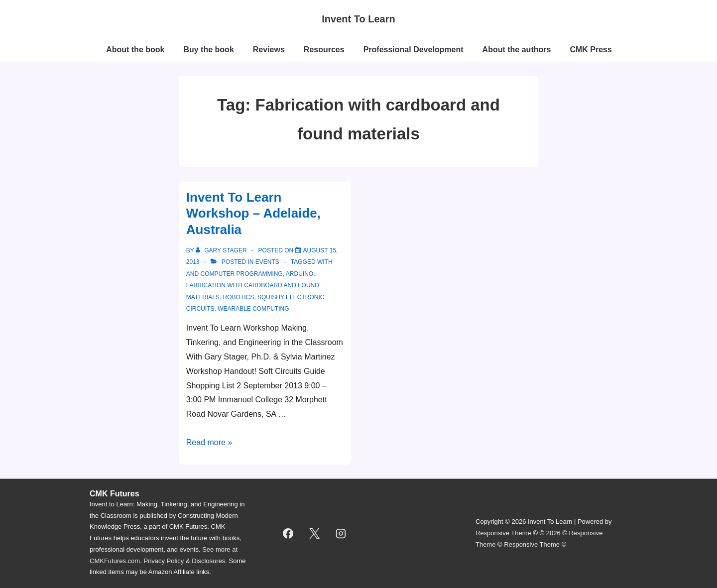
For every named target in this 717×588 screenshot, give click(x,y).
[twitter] (315, 533)
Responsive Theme (503, 533)
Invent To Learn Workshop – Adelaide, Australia (253, 213)
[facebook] (288, 533)
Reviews (269, 50)
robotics (239, 297)
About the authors (517, 50)
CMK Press (591, 50)
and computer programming (235, 274)
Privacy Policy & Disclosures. (185, 561)
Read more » (209, 442)
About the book (135, 50)
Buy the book (208, 50)
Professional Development (414, 50)
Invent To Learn (358, 19)
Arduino (299, 274)
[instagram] (341, 533)
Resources (324, 50)
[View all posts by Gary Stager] (222, 250)
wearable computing (253, 309)
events (267, 262)
